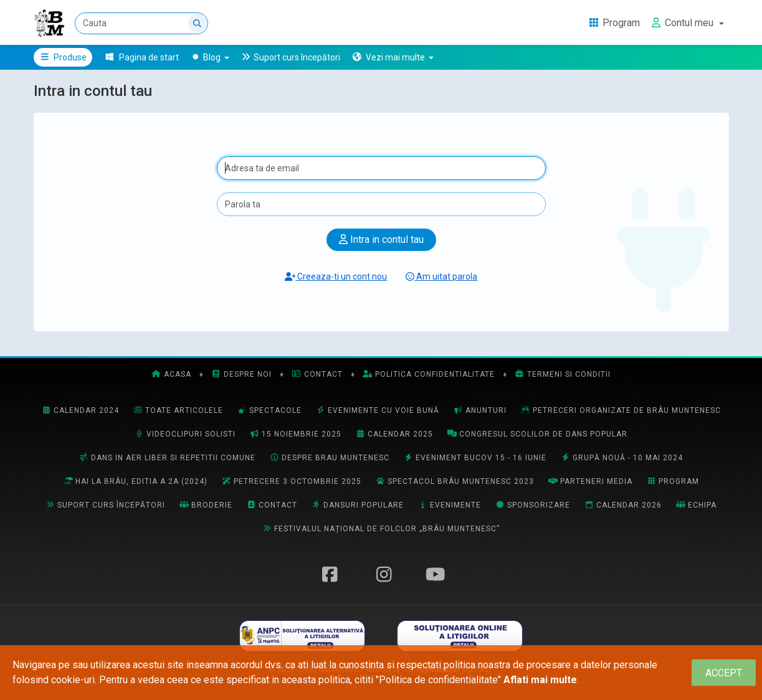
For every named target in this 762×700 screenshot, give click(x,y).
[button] (393, 57)
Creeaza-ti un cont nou (336, 277)
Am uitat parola (441, 277)
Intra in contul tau (381, 239)
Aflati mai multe (540, 680)
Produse (63, 57)
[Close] (724, 673)
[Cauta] (141, 23)
